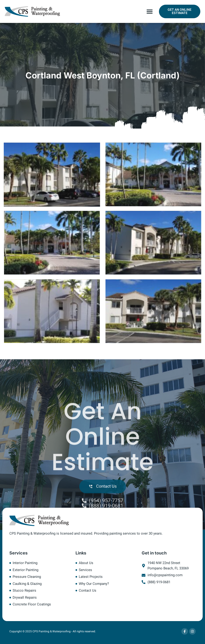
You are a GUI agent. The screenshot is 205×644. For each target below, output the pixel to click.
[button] (150, 11)
